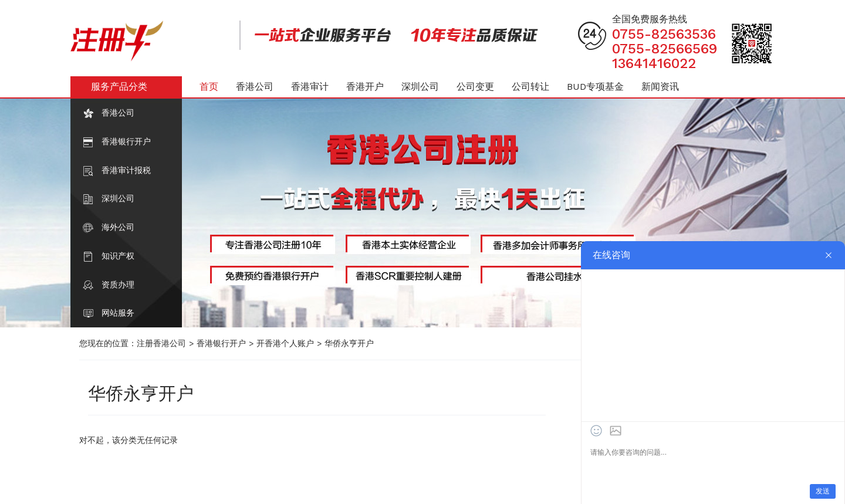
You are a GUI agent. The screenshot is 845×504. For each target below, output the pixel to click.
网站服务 (118, 313)
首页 (209, 87)
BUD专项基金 (595, 87)
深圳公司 (118, 198)
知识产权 (118, 256)
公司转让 (530, 87)
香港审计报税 (126, 170)
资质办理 (118, 285)
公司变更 (475, 87)
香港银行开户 (126, 141)
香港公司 (118, 113)
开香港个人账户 (285, 343)
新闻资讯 (660, 87)
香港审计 (310, 87)
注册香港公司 (161, 343)
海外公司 (118, 227)
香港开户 (365, 87)
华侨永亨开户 (349, 343)
